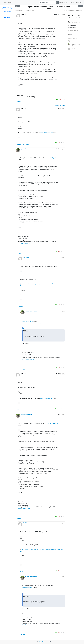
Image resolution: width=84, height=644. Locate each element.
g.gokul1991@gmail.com (46, 133)
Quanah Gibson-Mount (27, 149)
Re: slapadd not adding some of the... (73, 11)
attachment (26, 144)
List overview (7, 7)
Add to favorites (73, 30)
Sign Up (78, 2)
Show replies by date (60, 106)
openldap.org (8, 3)
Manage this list (64, 2)
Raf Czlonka (26, 258)
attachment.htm (20, 97)
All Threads (7, 11)
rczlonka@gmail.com (28, 322)
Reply (19, 101)
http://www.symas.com (24, 243)
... (19, 137)
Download (7, 17)
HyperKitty (42, 642)
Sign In (72, 2)
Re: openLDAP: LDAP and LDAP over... (25, 11)
